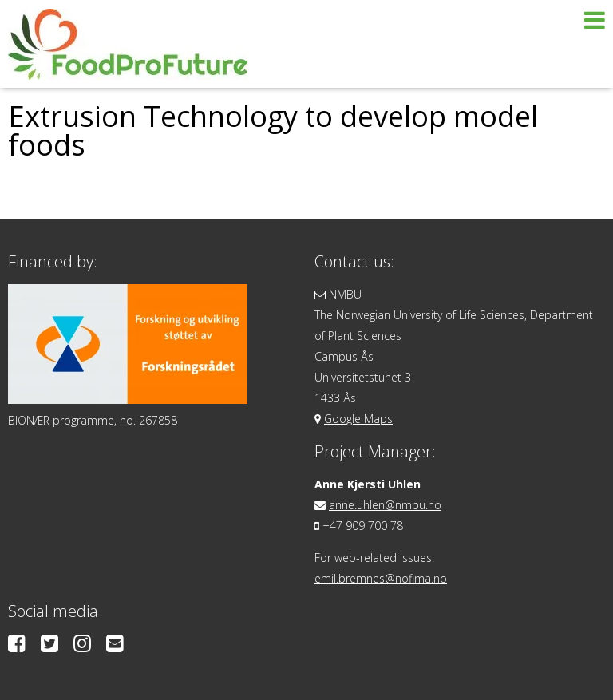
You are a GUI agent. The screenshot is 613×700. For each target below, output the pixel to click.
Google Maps (358, 419)
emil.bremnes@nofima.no (381, 578)
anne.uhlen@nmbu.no (385, 505)
